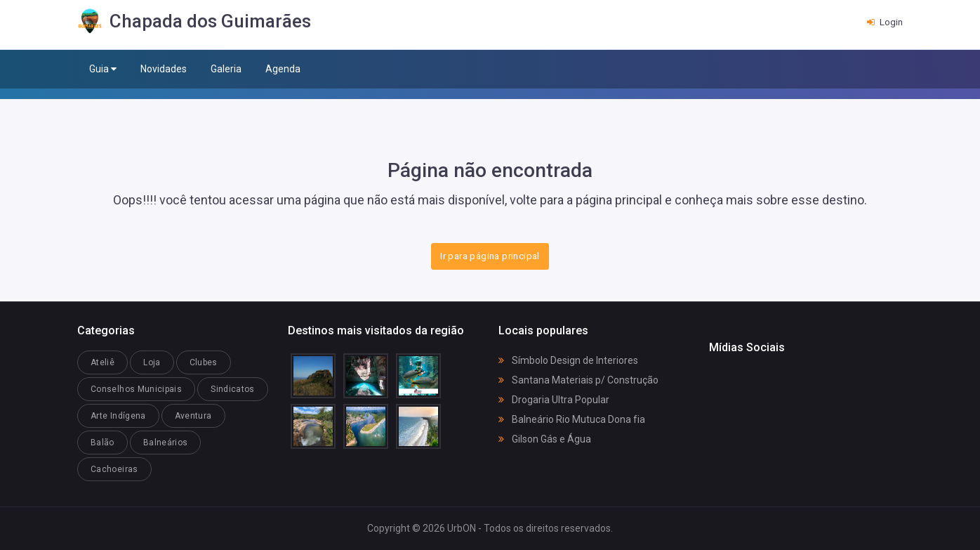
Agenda (283, 69)
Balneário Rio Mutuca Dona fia (572, 419)
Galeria (226, 69)
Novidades (164, 69)
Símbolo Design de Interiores (568, 360)
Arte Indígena (118, 416)
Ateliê (102, 362)
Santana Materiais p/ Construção (578, 380)
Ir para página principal (490, 256)
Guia (103, 69)
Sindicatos (233, 389)
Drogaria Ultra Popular (554, 400)
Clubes (204, 362)
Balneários (166, 443)
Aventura (193, 416)
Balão (102, 443)
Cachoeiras (114, 469)
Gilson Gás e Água (545, 439)
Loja (152, 362)
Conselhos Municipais (136, 389)
